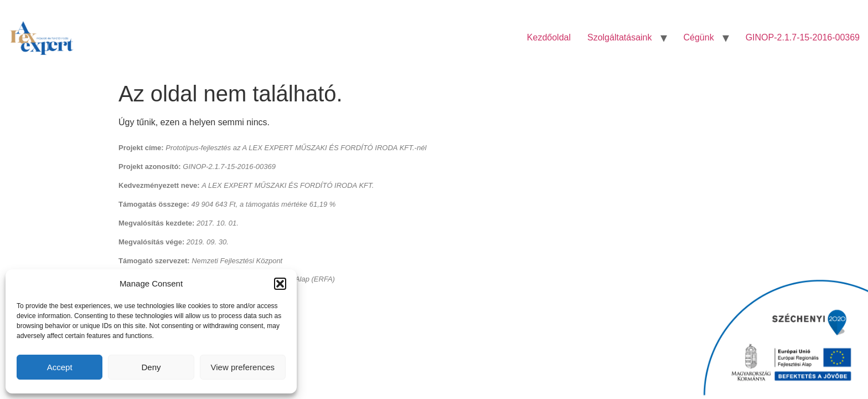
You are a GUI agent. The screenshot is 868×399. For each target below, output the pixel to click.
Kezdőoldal (549, 37)
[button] (280, 284)
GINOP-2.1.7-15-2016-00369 (803, 37)
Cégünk (699, 37)
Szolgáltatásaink (620, 37)
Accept (60, 367)
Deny (151, 367)
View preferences (243, 367)
